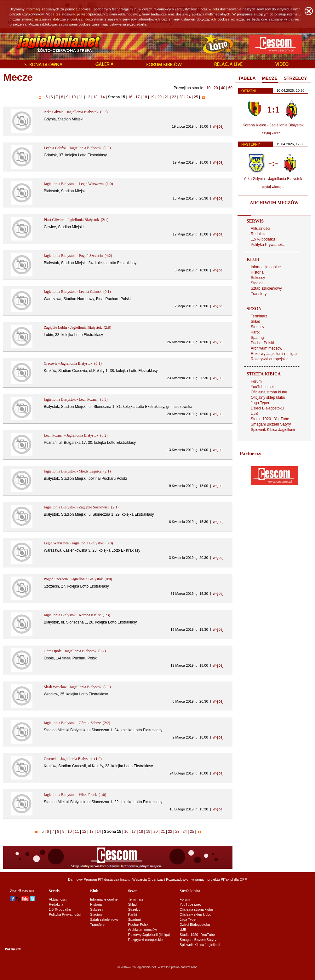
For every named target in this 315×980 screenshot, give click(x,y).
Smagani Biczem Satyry (271, 424)
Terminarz (259, 316)
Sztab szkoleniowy (266, 288)
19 (152, 97)
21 (167, 97)
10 (208, 88)
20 (216, 88)
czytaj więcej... (273, 133)
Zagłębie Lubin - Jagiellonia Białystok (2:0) (77, 328)
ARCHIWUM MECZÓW (274, 203)
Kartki (256, 332)
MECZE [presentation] (270, 78)
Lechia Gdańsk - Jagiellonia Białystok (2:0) (77, 148)
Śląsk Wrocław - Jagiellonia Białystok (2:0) (77, 687)
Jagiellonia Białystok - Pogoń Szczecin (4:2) (78, 256)
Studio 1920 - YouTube (270, 419)
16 (130, 97)
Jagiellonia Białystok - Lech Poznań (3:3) (76, 399)
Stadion (257, 283)
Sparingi (258, 338)
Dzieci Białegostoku (267, 408)
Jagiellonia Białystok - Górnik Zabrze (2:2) (77, 723)
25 (196, 97)
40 (223, 88)
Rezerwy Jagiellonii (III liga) (274, 354)
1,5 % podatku (263, 239)
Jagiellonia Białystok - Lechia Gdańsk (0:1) (77, 292)
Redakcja (259, 234)
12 (88, 97)
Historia (257, 272)
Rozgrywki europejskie (270, 359)
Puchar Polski (262, 343)
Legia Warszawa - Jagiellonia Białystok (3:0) (78, 543)
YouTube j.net (262, 387)
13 (95, 97)
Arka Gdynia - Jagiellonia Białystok (273, 179)
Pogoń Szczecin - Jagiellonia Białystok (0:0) (78, 579)
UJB (254, 414)
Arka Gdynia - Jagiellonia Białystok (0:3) (76, 112)
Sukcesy (258, 278)
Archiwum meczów (266, 348)
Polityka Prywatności (268, 245)
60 (230, 88)
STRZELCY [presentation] (295, 78)
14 (103, 97)
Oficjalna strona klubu (269, 392)
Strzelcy (258, 327)
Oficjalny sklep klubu (268, 397)
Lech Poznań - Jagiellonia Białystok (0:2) (76, 435)
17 (138, 97)
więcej (218, 126)
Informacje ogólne (266, 267)
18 (145, 97)
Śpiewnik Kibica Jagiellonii (273, 430)
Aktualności (260, 229)
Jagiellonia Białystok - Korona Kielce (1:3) (77, 615)
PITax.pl (227, 879)
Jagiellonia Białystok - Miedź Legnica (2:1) (77, 471)
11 (81, 97)
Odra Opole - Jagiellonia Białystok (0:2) (75, 651)
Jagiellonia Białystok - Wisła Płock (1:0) (75, 795)
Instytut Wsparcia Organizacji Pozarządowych (155, 879)
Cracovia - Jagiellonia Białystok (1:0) (73, 759)
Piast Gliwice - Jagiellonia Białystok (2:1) (76, 220)
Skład (255, 322)
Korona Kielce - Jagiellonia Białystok (273, 125)
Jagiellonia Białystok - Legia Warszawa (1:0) (78, 184)
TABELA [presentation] (247, 78)
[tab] (247, 78)
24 (189, 97)
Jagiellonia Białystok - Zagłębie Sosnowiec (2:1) (81, 507)
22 (174, 97)
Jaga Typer (260, 403)
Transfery (259, 294)
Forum (256, 381)
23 (181, 97)
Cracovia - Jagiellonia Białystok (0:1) (73, 363)
